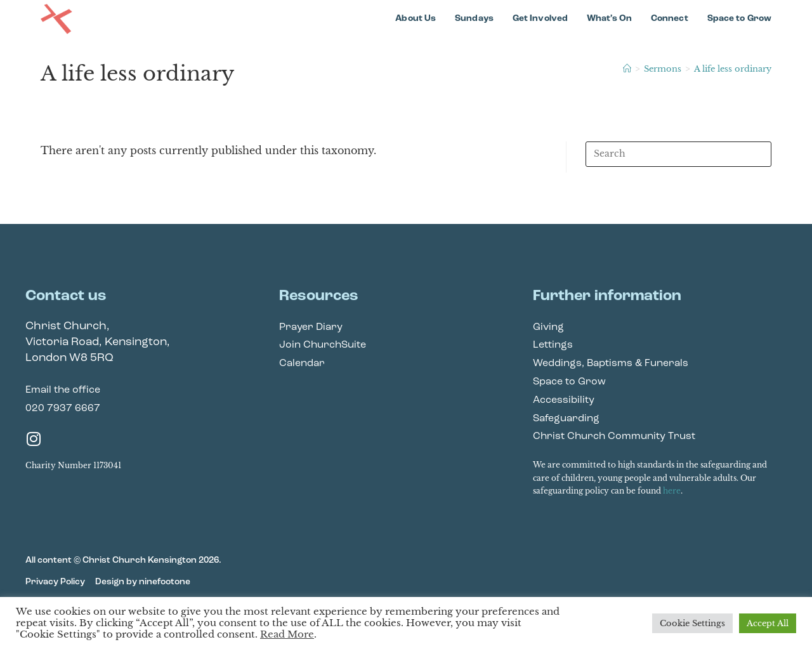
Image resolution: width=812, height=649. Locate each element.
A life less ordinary (733, 69)
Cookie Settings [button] (692, 623)
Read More (287, 634)
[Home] (627, 69)
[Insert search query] (678, 154)
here (672, 491)
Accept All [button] (768, 623)
